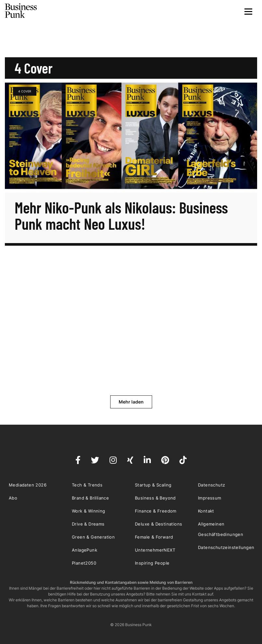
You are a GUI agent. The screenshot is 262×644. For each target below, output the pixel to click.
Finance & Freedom (156, 511)
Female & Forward (154, 537)
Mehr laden (131, 402)
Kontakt (206, 511)
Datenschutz (211, 485)
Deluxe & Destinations (158, 524)
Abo (13, 498)
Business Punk (21, 11)
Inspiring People (152, 563)
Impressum (210, 498)
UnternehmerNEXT (155, 550)
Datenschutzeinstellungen (226, 547)
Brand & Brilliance (90, 498)
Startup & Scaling (153, 485)
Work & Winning (89, 511)
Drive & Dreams (88, 524)
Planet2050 (84, 563)
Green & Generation (93, 537)
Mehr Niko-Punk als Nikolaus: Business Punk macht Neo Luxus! (121, 215)
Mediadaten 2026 (28, 485)
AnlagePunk (85, 550)
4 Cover (25, 91)
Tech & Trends (87, 485)
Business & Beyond (155, 498)
